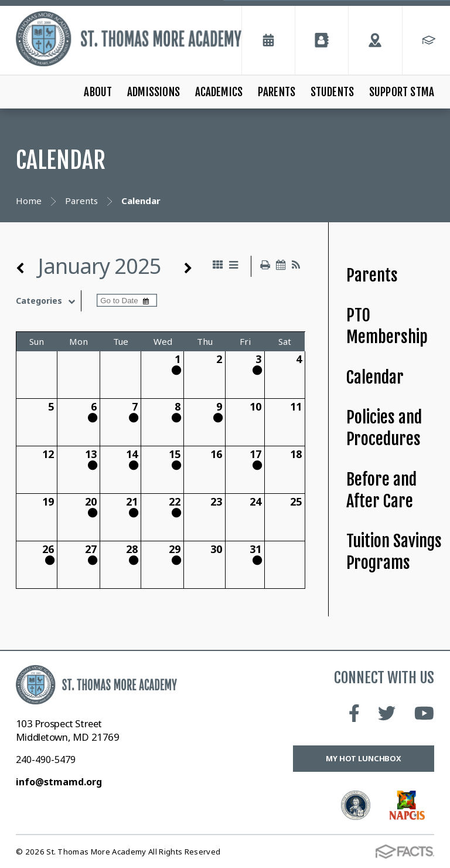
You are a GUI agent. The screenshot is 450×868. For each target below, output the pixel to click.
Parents (277, 92)
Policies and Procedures (384, 428)
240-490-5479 (46, 759)
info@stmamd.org (59, 782)
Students (333, 92)
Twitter (387, 713)
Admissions (154, 92)
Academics (219, 92)
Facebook (354, 713)
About (98, 92)
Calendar (375, 377)
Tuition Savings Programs (394, 552)
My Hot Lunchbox (364, 758)
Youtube (424, 713)
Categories (48, 301)
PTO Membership (387, 326)
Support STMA (402, 92)
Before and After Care (381, 490)
